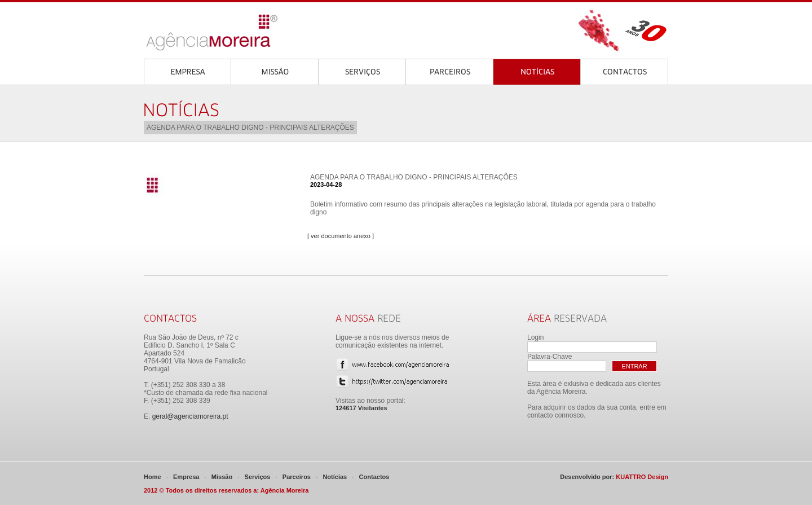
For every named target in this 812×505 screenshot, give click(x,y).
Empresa (186, 477)
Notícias (335, 477)
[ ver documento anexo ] (341, 236)
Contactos (374, 477)
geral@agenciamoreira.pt (190, 416)
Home (153, 477)
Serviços (258, 477)
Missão (222, 477)
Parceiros (297, 477)
